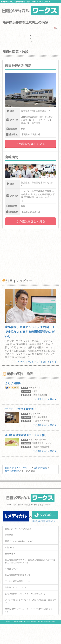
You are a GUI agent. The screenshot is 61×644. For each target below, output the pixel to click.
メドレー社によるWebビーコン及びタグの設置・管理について (30, 601)
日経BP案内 (10, 554)
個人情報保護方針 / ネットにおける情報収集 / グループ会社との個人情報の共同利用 (30, 561)
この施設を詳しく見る (31, 144)
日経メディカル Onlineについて (19, 541)
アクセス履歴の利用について (18, 581)
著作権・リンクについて (16, 587)
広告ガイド (10, 547)
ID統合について (12, 569)
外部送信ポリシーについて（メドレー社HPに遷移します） (29, 610)
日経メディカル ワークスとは (18, 529)
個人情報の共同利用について (18, 575)
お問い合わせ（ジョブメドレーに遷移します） (26, 594)
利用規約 (9, 535)
